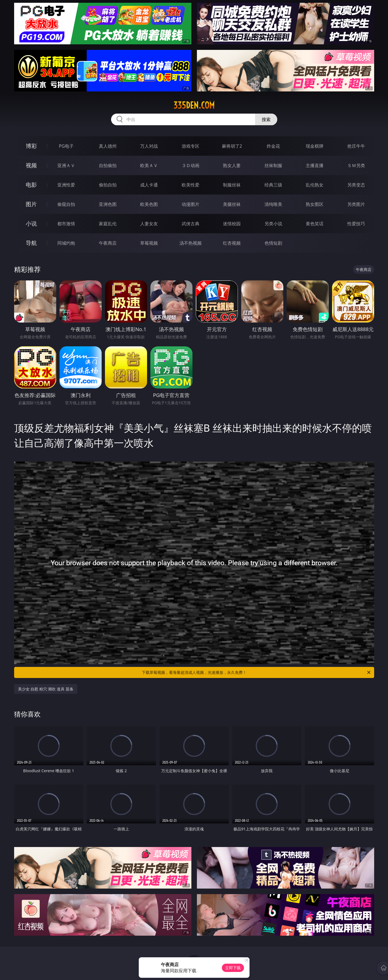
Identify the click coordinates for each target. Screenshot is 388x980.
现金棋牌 (315, 146)
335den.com (194, 105)
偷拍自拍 (108, 185)
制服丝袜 (232, 185)
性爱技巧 (356, 224)
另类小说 (273, 224)
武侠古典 (191, 224)
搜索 (266, 119)
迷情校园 (232, 224)
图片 (31, 204)
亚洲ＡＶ (66, 165)
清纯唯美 (273, 204)
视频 (31, 165)
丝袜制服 (273, 165)
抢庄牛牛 (356, 146)
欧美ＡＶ (149, 165)
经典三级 (273, 185)
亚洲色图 (108, 204)
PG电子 (66, 146)
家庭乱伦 (108, 224)
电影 (31, 185)
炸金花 (273, 146)
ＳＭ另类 (356, 165)
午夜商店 (108, 243)
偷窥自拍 (66, 204)
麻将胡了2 (232, 146)
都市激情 (66, 224)
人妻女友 (149, 224)
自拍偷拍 (108, 165)
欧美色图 (149, 204)
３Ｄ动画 (191, 165)
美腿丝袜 (232, 204)
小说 (31, 223)
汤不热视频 (191, 243)
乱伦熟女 (315, 185)
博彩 (31, 146)
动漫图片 (191, 204)
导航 (31, 243)
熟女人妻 (232, 165)
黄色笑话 (315, 224)
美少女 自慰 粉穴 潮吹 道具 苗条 (46, 689)
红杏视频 (232, 243)
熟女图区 (315, 204)
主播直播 (315, 165)
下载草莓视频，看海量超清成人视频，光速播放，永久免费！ (257, 672)
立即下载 (233, 968)
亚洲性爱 (66, 185)
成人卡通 (149, 185)
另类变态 (356, 185)
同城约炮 (66, 243)
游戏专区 (191, 146)
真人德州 (108, 146)
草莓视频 (149, 243)
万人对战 (149, 146)
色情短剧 (273, 243)
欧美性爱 (191, 185)
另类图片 (356, 204)
